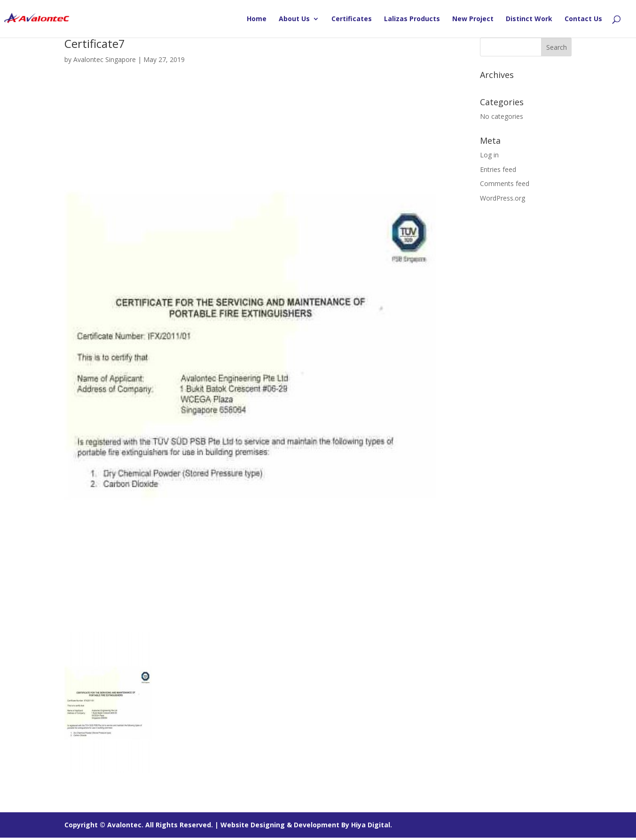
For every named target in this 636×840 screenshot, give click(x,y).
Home (257, 19)
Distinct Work (529, 19)
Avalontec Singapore (105, 59)
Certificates (352, 19)
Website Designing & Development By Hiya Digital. (306, 825)
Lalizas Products (412, 19)
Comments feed (505, 183)
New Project (473, 19)
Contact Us (583, 19)
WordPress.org (503, 198)
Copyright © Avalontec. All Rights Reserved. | (142, 825)
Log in (489, 155)
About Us (294, 19)
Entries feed (498, 169)
